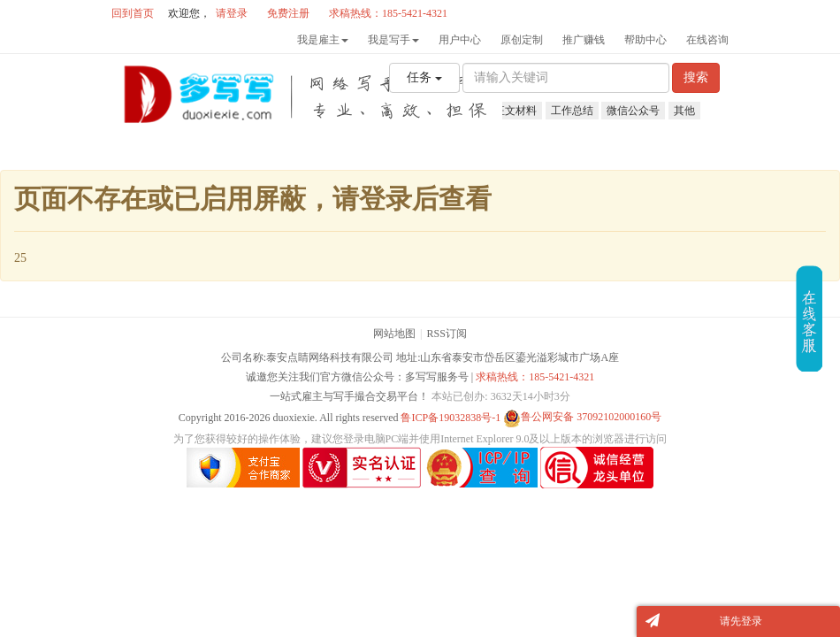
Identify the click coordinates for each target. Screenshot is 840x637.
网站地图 (394, 334)
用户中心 (460, 40)
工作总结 (572, 111)
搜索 (696, 77)
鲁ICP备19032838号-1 (451, 417)
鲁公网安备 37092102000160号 (582, 417)
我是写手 (393, 40)
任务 (424, 77)
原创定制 (522, 40)
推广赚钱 (584, 40)
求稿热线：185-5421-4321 (535, 377)
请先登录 (741, 621)
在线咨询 (707, 40)
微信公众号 (633, 111)
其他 (684, 111)
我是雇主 (323, 40)
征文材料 (515, 111)
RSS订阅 (447, 334)
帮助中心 (645, 40)
